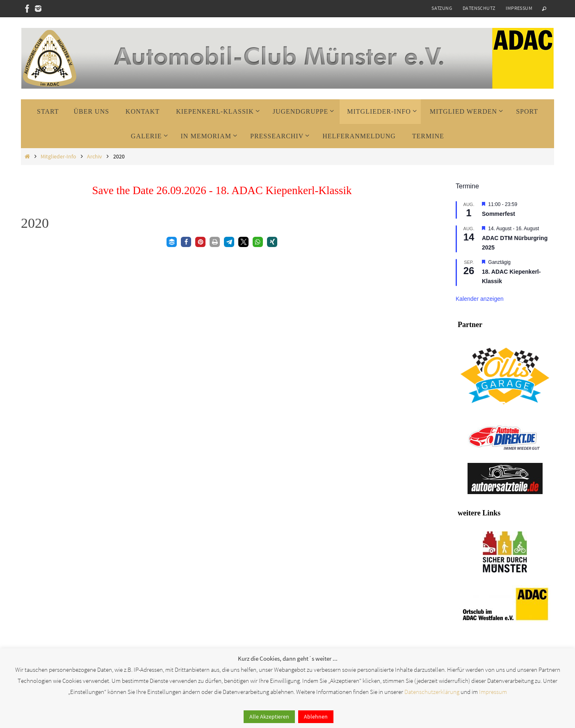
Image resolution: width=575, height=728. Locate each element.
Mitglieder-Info (58, 156)
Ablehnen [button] (316, 717)
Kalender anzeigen (480, 299)
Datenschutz (479, 8)
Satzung (442, 8)
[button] (172, 242)
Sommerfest (499, 214)
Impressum (519, 8)
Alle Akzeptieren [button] (269, 717)
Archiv (95, 156)
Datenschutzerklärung (432, 692)
